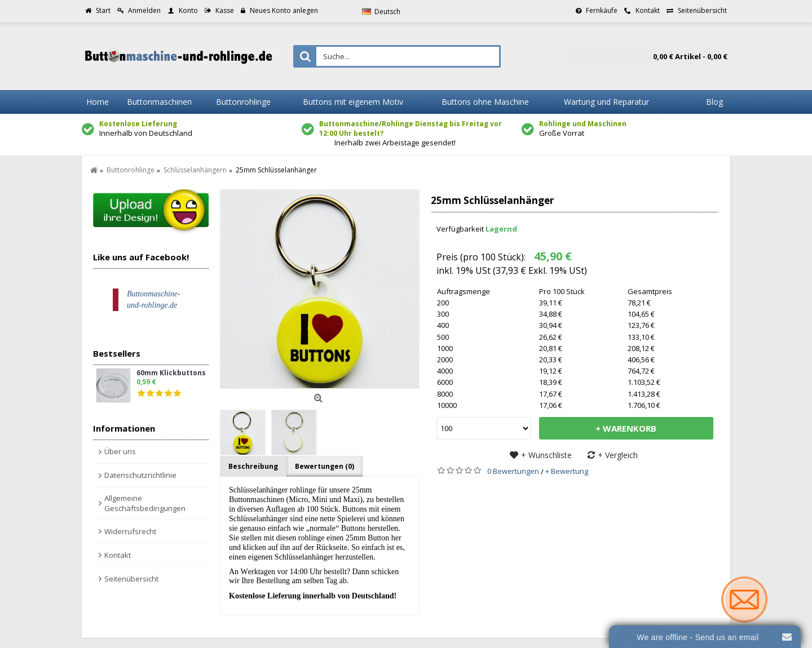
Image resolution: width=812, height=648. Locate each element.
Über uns (120, 451)
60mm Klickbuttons (171, 373)
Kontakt (118, 555)
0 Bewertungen (513, 471)
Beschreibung (253, 466)
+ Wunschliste (546, 455)
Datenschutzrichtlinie (140, 475)
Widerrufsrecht (130, 531)
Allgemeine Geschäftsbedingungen (145, 503)
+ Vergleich (618, 455)
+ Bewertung (567, 471)
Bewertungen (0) (325, 466)
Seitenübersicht (131, 579)
